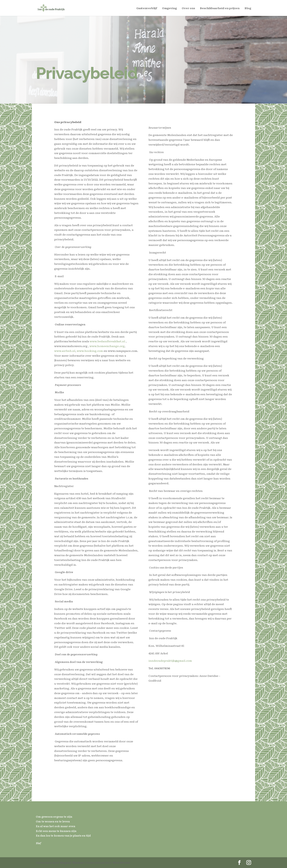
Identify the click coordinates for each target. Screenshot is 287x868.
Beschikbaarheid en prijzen (220, 8)
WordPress (121, 862)
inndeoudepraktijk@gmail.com (170, 661)
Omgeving (169, 8)
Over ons (188, 8)
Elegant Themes (72, 862)
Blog (248, 8)
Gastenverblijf (147, 8)
